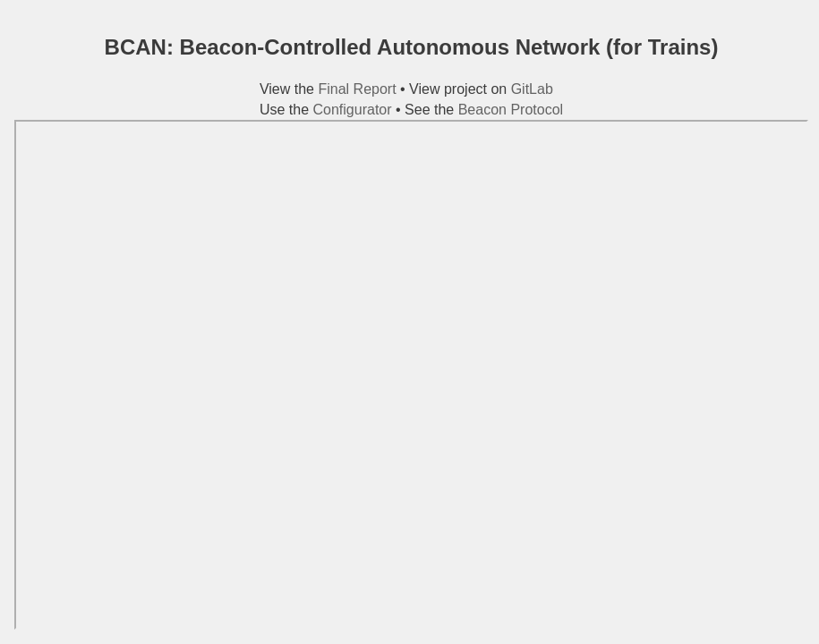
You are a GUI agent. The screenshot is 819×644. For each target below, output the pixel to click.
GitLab (532, 89)
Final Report (357, 89)
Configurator (353, 110)
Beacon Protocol (511, 110)
